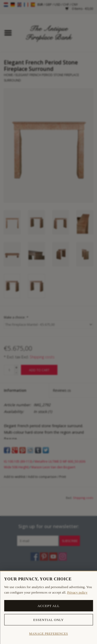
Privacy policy (77, 592)
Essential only (49, 620)
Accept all (48, 606)
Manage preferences (48, 634)
